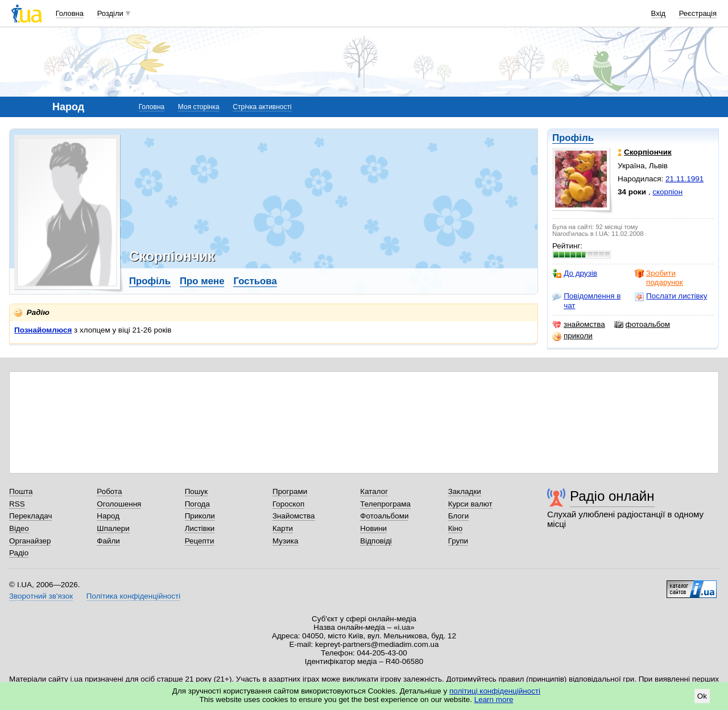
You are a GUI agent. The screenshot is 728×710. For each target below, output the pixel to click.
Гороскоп (288, 504)
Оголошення (119, 504)
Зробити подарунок (659, 278)
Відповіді (376, 541)
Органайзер (30, 541)
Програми (290, 491)
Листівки (200, 528)
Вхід (659, 13)
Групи (458, 541)
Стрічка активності (262, 107)
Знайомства (294, 516)
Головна (70, 13)
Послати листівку (671, 296)
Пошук (197, 491)
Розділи (110, 13)
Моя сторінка (199, 107)
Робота (109, 491)
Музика (285, 541)
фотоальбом (642, 325)
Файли (108, 541)
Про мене (202, 281)
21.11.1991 (684, 179)
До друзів (575, 273)
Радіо (19, 553)
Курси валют (470, 504)
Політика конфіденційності (133, 596)
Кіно (456, 528)
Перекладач (30, 516)
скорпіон (667, 192)
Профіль (573, 138)
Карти (283, 528)
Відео (19, 528)
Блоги (459, 516)
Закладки (465, 491)
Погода (197, 504)
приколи (572, 336)
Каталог (374, 491)
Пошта (21, 491)
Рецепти (200, 541)
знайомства (579, 325)
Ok (702, 696)
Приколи (200, 516)
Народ (108, 516)
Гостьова (255, 281)
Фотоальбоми (384, 516)
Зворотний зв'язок (41, 596)
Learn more (494, 699)
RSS (17, 504)
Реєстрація (698, 13)
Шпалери (113, 528)
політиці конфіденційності (495, 691)
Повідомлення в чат (586, 300)
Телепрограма (385, 504)
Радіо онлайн (612, 496)
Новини (373, 528)
